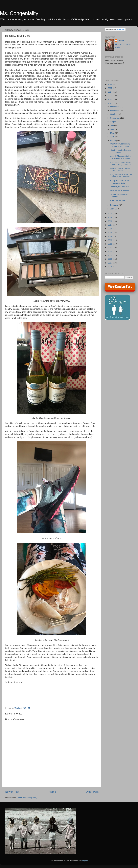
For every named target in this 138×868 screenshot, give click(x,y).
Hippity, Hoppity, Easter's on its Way (120, 151)
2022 (110, 99)
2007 (110, 263)
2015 (110, 233)
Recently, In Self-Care (119, 187)
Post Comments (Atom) (27, 798)
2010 (110, 252)
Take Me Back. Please (119, 190)
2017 (110, 225)
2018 (110, 221)
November (115, 110)
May (112, 133)
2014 (110, 236)
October (114, 114)
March (113, 141)
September (115, 118)
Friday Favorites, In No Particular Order (120, 182)
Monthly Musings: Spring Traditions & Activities (120, 157)
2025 (110, 88)
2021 (110, 103)
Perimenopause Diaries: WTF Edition (120, 169)
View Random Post (120, 287)
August (114, 122)
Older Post (92, 792)
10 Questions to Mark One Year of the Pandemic (121, 176)
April (112, 137)
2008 (110, 259)
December (115, 107)
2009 (110, 255)
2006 (110, 267)
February (114, 205)
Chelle (121, 40)
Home (52, 792)
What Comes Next (118, 200)
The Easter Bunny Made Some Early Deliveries (120, 163)
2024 (110, 92)
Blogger (84, 861)
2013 (110, 240)
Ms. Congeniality (19, 13)
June (113, 129)
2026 (110, 84)
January (114, 209)
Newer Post (12, 792)
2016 (110, 229)
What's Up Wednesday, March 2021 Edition (120, 145)
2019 (110, 217)
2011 (110, 248)
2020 (110, 214)
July (112, 125)
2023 (110, 96)
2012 (110, 244)
